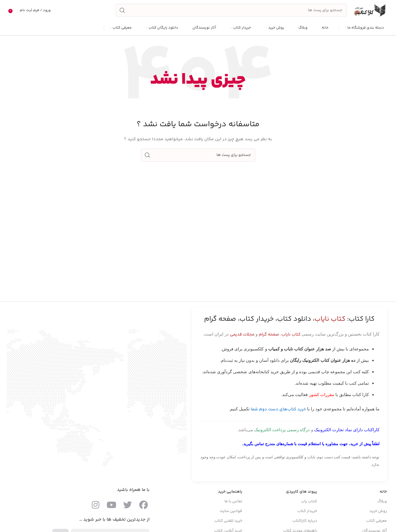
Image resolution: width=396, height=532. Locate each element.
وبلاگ (382, 502)
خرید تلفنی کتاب (228, 522)
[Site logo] (370, 11)
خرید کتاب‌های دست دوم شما (278, 410)
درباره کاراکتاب (305, 522)
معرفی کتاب (377, 522)
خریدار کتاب (307, 512)
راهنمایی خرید (230, 492)
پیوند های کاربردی (302, 492)
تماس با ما (233, 502)
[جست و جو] (231, 11)
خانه (383, 492)
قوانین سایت (231, 512)
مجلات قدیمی (242, 335)
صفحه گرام (269, 335)
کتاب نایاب (291, 335)
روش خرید (378, 512)
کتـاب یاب (309, 502)
